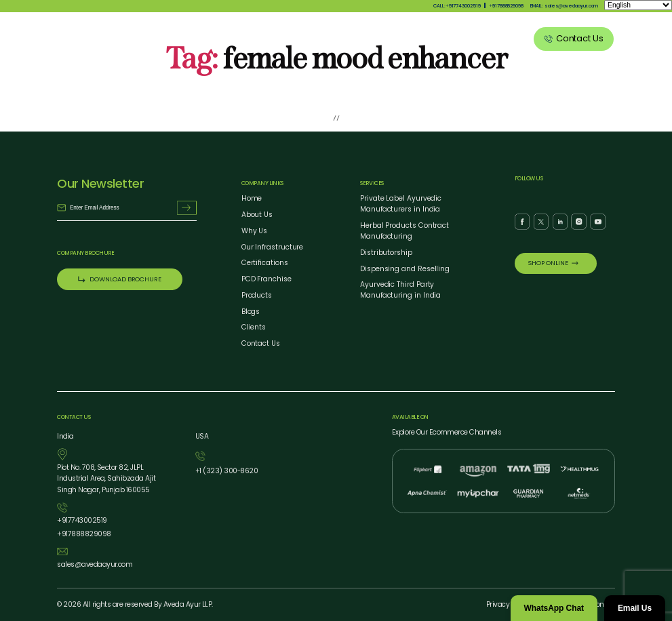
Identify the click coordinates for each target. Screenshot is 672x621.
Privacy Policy (508, 604)
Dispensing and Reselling (405, 269)
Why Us (299, 38)
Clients (503, 38)
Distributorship (386, 253)
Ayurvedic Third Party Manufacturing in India (400, 290)
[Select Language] (638, 5)
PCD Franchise (266, 279)
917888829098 (506, 6)
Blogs (251, 312)
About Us (255, 38)
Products (343, 38)
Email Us (635, 608)
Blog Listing (454, 38)
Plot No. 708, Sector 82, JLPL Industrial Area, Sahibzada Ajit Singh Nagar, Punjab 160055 (106, 479)
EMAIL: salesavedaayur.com (564, 6)
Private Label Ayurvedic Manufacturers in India (401, 204)
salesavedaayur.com (95, 565)
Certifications (265, 263)
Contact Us (261, 343)
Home (252, 198)
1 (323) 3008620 (226, 472)
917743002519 (82, 521)
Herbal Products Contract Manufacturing (404, 231)
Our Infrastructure (273, 247)
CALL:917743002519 (457, 6)
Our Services (396, 38)
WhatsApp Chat (554, 608)
